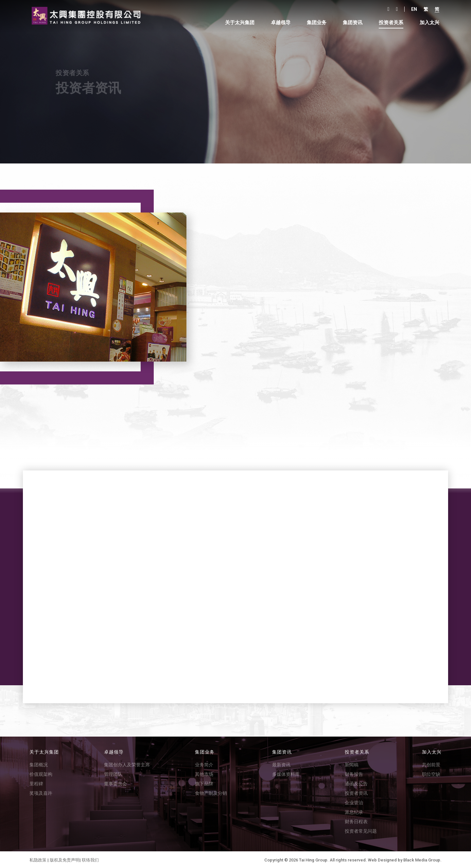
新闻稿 (352, 764)
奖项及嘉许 (41, 792)
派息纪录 (354, 811)
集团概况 (39, 764)
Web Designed (382, 859)
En (413, 9)
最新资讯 (281, 764)
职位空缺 (431, 774)
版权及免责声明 (65, 859)
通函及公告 (356, 783)
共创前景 (431, 764)
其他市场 (204, 774)
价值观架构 (41, 774)
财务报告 (354, 774)
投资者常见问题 (361, 830)
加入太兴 (428, 23)
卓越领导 (280, 23)
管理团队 (113, 774)
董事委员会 (115, 783)
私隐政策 (38, 859)
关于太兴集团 (239, 23)
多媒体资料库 (286, 774)
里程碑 (36, 783)
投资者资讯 (356, 792)
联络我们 (90, 859)
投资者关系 (390, 23)
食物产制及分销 (211, 792)
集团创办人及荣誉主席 (127, 764)
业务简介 (204, 764)
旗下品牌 (204, 783)
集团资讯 (352, 23)
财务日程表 (356, 821)
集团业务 (316, 23)
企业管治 (354, 802)
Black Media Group (422, 859)
